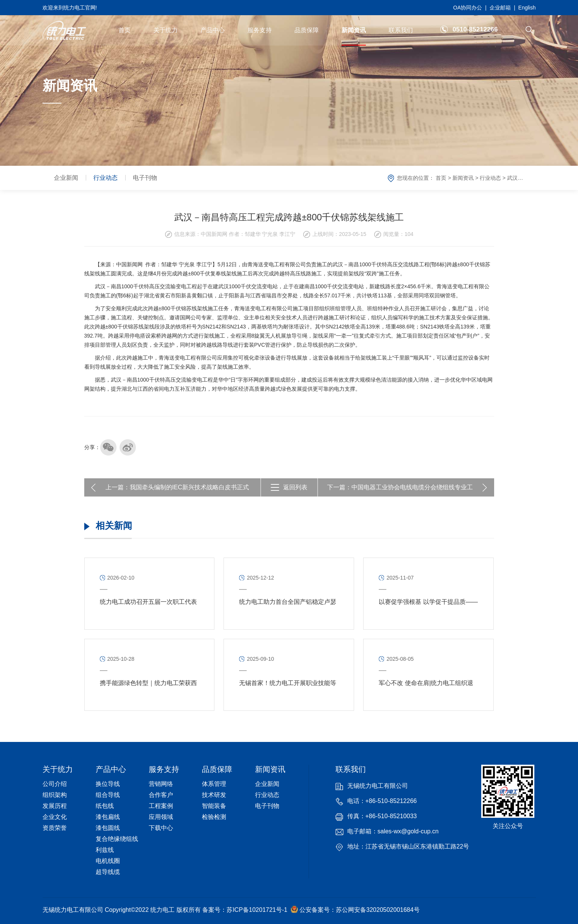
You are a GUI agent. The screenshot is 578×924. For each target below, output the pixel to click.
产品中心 (213, 30)
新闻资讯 (354, 30)
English (527, 8)
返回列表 (295, 487)
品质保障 (307, 30)
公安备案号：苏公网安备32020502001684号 (355, 909)
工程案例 (161, 806)
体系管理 (214, 784)
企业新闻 (66, 178)
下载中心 (161, 828)
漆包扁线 (108, 817)
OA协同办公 (468, 8)
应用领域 (161, 817)
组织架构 (55, 795)
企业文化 (55, 817)
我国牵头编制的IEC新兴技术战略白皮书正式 (190, 487)
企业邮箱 (500, 8)
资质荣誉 (55, 828)
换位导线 (108, 784)
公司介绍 (55, 784)
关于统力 (165, 30)
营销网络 (161, 784)
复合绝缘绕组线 (117, 839)
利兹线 (105, 850)
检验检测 (214, 817)
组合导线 (108, 795)
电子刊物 (145, 178)
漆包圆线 (108, 828)
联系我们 (401, 30)
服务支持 (260, 30)
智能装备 (214, 806)
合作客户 (161, 795)
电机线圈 (108, 861)
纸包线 (105, 806)
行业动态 (106, 178)
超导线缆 (108, 872)
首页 (124, 30)
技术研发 (214, 795)
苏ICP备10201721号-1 (257, 910)
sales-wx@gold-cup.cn (408, 831)
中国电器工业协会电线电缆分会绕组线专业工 (412, 487)
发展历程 (55, 806)
